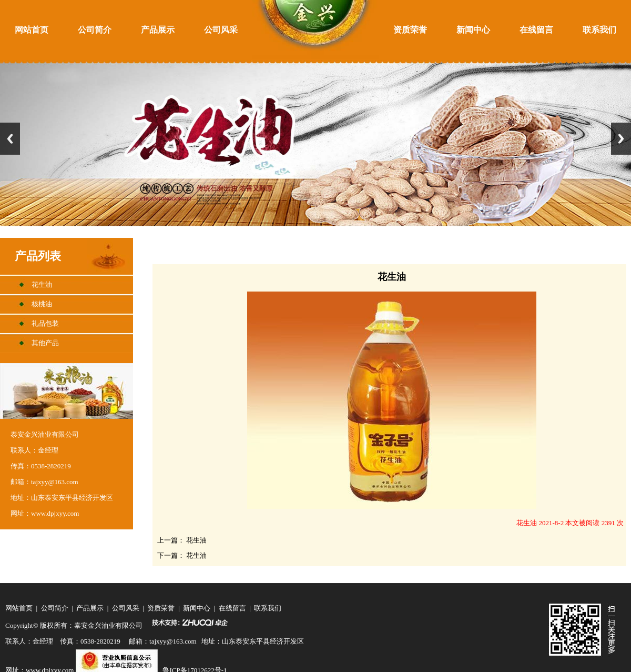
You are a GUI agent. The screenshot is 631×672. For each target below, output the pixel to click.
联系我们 (599, 30)
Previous (10, 139)
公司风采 (221, 30)
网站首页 (32, 30)
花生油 (42, 284)
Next (621, 139)
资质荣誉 (410, 30)
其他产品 (45, 343)
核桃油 (42, 304)
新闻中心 (473, 30)
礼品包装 (45, 323)
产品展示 (158, 30)
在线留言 (536, 30)
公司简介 (95, 30)
